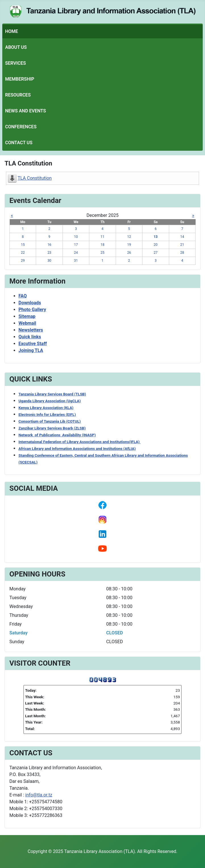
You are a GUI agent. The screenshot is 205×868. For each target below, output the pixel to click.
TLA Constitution (35, 178)
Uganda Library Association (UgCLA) (50, 401)
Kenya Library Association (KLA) (46, 408)
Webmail (27, 323)
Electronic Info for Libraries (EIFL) (47, 415)
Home (12, 31)
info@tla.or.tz (39, 795)
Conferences (21, 127)
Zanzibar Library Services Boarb (52, 428)
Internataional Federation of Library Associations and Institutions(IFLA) (79, 442)
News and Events (26, 111)
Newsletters (31, 330)
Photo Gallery (32, 310)
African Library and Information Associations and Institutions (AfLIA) (77, 449)
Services (15, 63)
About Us (16, 47)
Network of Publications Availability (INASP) (57, 435)
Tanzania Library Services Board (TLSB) (52, 394)
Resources (18, 95)
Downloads (30, 303)
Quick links (30, 337)
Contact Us (19, 143)
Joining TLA (31, 350)
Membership (20, 79)
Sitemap (27, 316)
